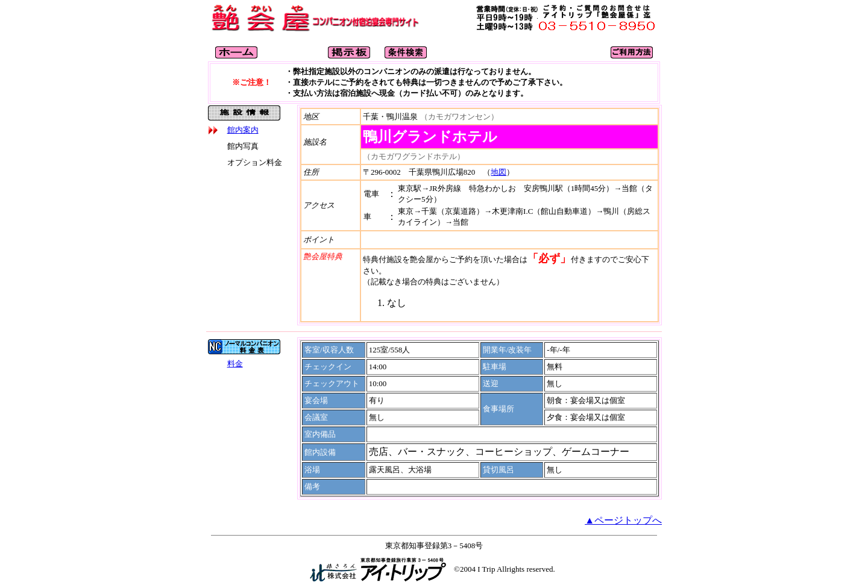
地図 (498, 172)
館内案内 (243, 130)
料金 (235, 364)
